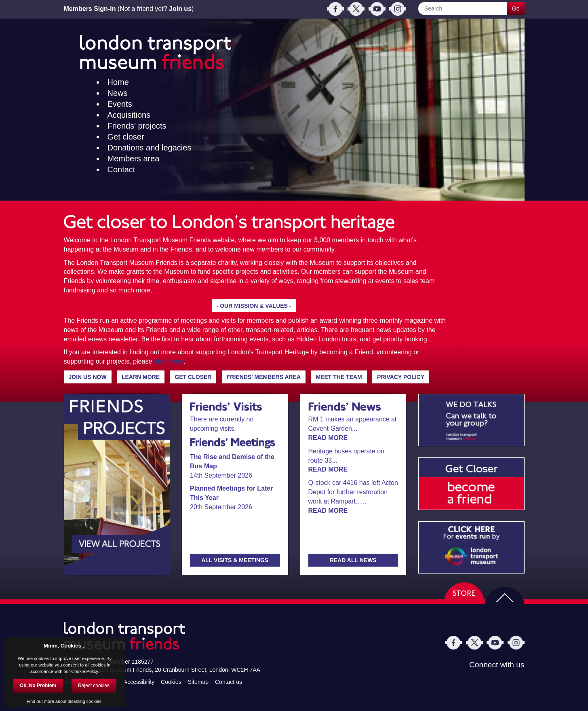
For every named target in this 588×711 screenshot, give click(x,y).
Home (118, 82)
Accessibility (139, 681)
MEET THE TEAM (339, 377)
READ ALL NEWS (353, 560)
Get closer (126, 137)
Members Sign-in (90, 9)
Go (516, 8)
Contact (121, 169)
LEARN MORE (141, 377)
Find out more (40, 701)
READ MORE (328, 438)
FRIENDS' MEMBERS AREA (264, 377)
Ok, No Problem (38, 686)
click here (169, 361)
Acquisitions (129, 115)
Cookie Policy (84, 671)
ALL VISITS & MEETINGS (235, 560)
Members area (134, 159)
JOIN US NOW (88, 377)
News (118, 93)
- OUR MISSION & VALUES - (254, 306)
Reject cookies (94, 686)
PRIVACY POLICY (401, 377)
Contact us (229, 681)
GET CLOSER (193, 377)
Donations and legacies (150, 148)
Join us (180, 9)
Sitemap (198, 681)
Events (120, 104)
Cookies (171, 681)
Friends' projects (137, 126)
